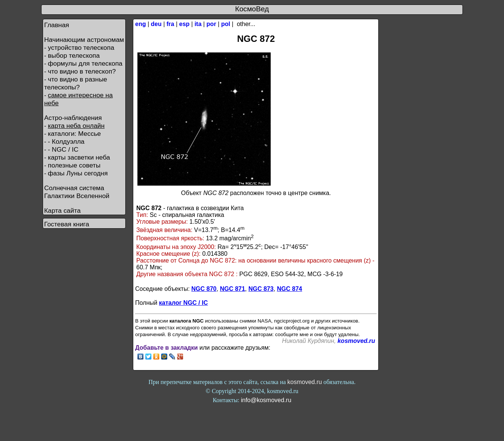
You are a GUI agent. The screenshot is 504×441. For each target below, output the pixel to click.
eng (140, 24)
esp (185, 24)
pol (226, 24)
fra (170, 24)
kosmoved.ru (356, 341)
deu (156, 24)
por (211, 24)
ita (198, 24)
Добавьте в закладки (166, 348)
